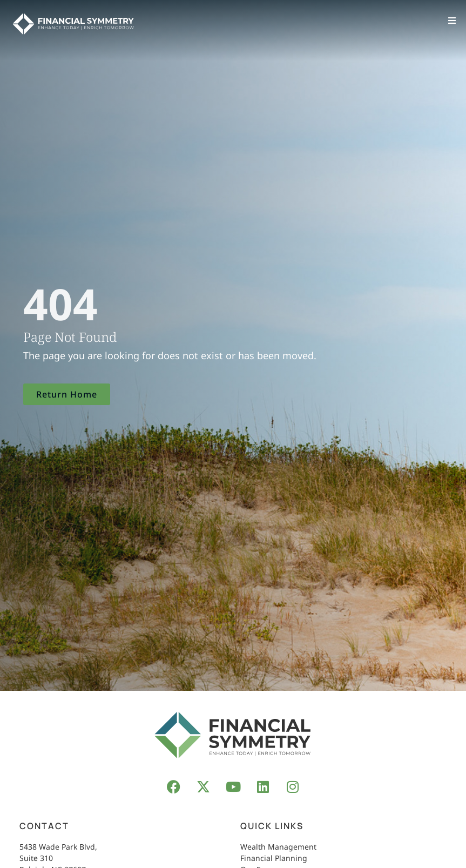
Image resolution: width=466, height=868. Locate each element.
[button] (452, 20)
